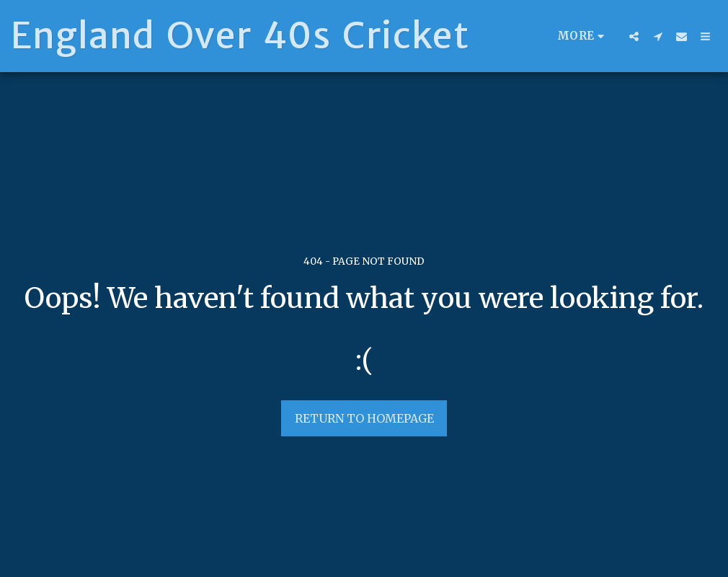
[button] (634, 36)
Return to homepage (364, 418)
